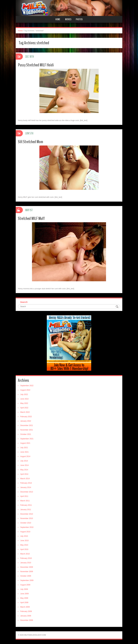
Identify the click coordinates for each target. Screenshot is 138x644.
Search (24, 302)
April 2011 (24, 496)
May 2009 (24, 598)
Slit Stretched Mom (31, 142)
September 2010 (27, 527)
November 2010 (27, 518)
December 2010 (27, 514)
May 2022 (24, 403)
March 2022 (25, 412)
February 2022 (26, 417)
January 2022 (26, 421)
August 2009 (25, 585)
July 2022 (24, 394)
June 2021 (24, 452)
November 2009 (27, 572)
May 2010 (24, 545)
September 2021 (27, 439)
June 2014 (24, 465)
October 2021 (26, 434)
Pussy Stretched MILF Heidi (36, 65)
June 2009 (24, 594)
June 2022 (24, 399)
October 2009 (26, 576)
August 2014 (25, 456)
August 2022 (25, 390)
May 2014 (24, 470)
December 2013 (27, 492)
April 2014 (24, 474)
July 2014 (24, 461)
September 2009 (27, 580)
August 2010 (25, 532)
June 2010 (24, 541)
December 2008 (27, 620)
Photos (79, 19)
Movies (68, 19)
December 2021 (27, 425)
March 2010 (25, 554)
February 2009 (26, 611)
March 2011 (25, 501)
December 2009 (27, 567)
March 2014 (25, 479)
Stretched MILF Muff (31, 218)
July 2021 (24, 448)
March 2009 (25, 607)
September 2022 (27, 386)
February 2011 (26, 505)
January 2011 (26, 510)
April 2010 (24, 549)
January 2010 (26, 563)
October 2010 (26, 523)
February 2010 (26, 558)
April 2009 (24, 603)
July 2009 (24, 589)
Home (58, 19)
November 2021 (27, 430)
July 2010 (24, 536)
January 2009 (26, 616)
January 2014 (26, 487)
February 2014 (26, 483)
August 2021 (25, 443)
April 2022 (24, 408)
